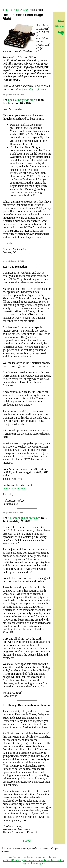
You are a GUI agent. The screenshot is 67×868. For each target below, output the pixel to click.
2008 (26, 10)
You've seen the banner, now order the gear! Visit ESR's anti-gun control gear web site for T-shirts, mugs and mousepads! (33, 860)
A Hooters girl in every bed (24, 518)
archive (15, 10)
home (5, 10)
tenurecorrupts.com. (14, 488)
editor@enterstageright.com (30, 89)
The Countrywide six (20, 100)
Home (27, 841)
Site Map (60, 26)
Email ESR (61, 33)
